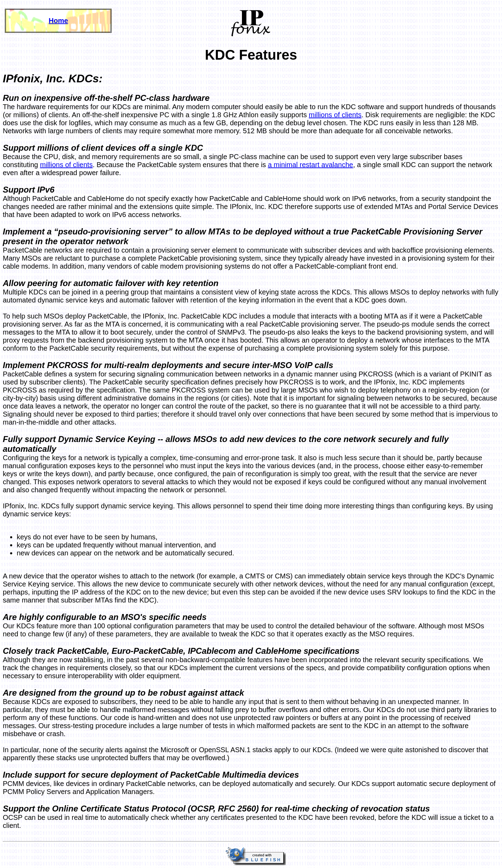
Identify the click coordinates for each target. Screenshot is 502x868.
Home (59, 21)
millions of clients (335, 115)
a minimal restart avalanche (310, 165)
